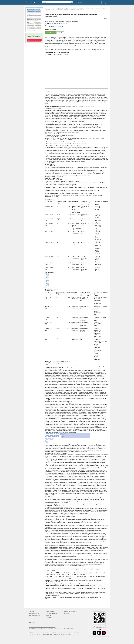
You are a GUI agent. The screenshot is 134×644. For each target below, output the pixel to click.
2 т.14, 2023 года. (59, 27)
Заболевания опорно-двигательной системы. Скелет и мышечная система (65, 10)
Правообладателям (34, 613)
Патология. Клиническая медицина (98, 8)
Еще (46, 46)
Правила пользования (34, 615)
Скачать (60, 33)
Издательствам (50, 611)
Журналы (67, 613)
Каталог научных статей (71, 611)
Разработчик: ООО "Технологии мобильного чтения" (42, 627)
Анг (107, 18)
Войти (104, 2)
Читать (50, 33)
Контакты (31, 617)
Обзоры (51, 25)
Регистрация (105, 3)
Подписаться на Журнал (34, 40)
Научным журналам (52, 613)
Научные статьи (49, 8)
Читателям (49, 617)
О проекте (31, 611)
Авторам (49, 615)
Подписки (80, 2)
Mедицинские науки (83, 8)
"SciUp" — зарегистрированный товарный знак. (48, 634)
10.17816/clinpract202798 (62, 55)
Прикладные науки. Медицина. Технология (65, 8)
